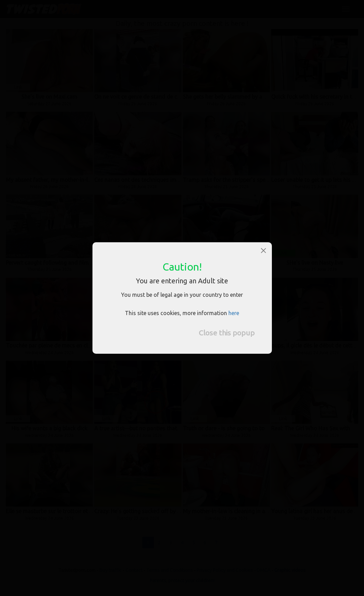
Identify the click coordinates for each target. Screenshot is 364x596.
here (234, 313)
